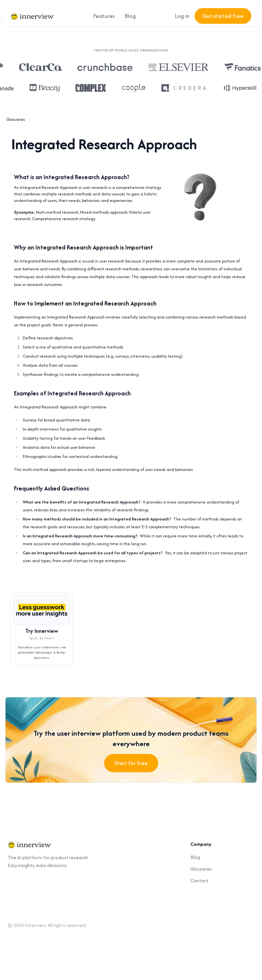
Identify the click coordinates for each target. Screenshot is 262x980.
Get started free (223, 16)
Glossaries (16, 119)
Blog (130, 16)
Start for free (131, 763)
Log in (182, 16)
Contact (199, 881)
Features (104, 16)
